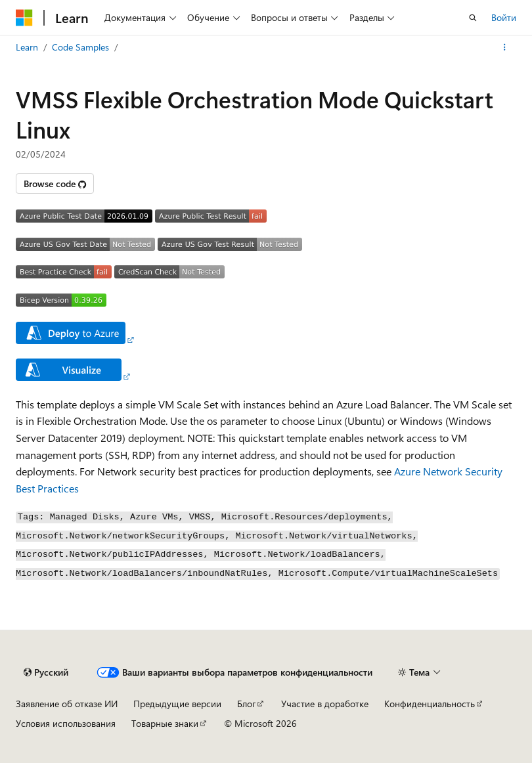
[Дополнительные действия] (505, 47)
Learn (27, 47)
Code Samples (80, 47)
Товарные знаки (165, 723)
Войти (504, 17)
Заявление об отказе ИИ (67, 704)
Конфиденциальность (430, 704)
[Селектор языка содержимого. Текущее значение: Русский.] (46, 672)
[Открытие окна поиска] (473, 18)
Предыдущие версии (177, 704)
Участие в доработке (325, 704)
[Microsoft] (24, 18)
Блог (246, 704)
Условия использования (66, 723)
